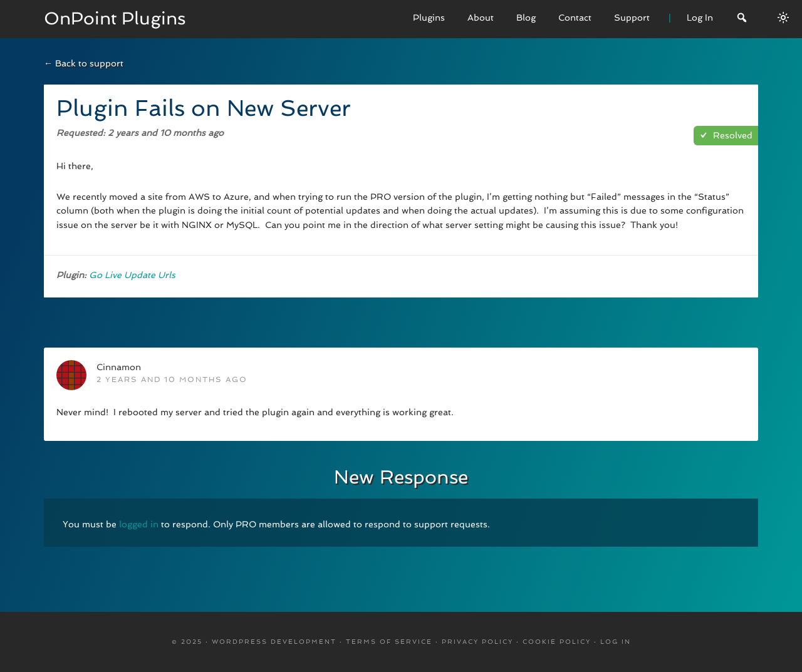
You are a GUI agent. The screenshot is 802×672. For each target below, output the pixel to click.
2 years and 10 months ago (172, 380)
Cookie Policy (557, 642)
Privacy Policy (477, 642)
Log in (616, 642)
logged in (139, 524)
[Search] (742, 19)
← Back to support (84, 63)
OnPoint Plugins (115, 18)
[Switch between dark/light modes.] (783, 18)
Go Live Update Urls (132, 275)
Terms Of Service (389, 642)
